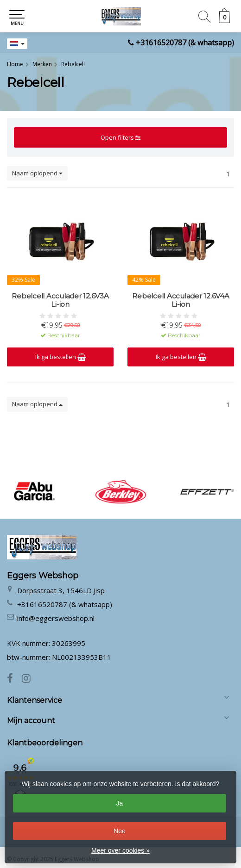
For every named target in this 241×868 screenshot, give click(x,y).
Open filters (120, 137)
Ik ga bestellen (60, 357)
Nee (120, 831)
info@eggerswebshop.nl (56, 618)
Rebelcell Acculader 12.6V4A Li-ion (181, 300)
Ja (120, 803)
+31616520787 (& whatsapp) (185, 43)
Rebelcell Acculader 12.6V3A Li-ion (60, 300)
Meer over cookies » (120, 850)
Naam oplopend (37, 173)
